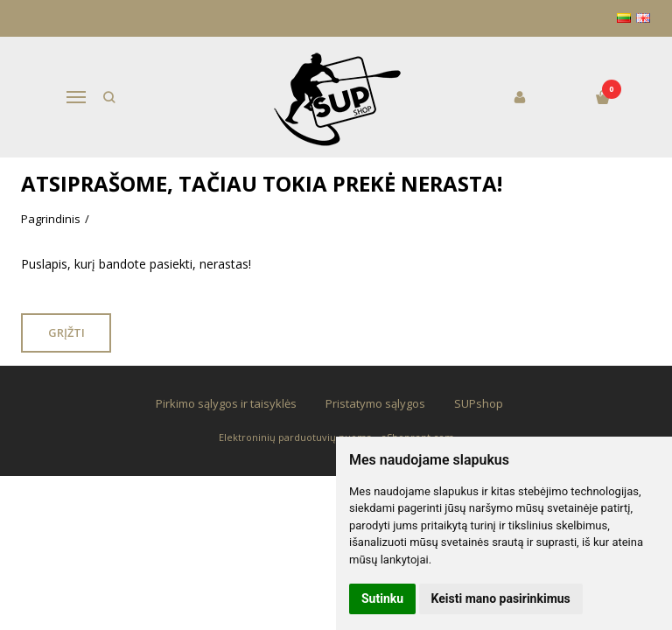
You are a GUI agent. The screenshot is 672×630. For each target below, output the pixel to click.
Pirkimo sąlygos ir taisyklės (226, 403)
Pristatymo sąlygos (375, 403)
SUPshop (479, 403)
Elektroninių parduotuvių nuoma (295, 437)
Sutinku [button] (382, 598)
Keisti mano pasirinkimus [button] (501, 598)
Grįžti (67, 332)
